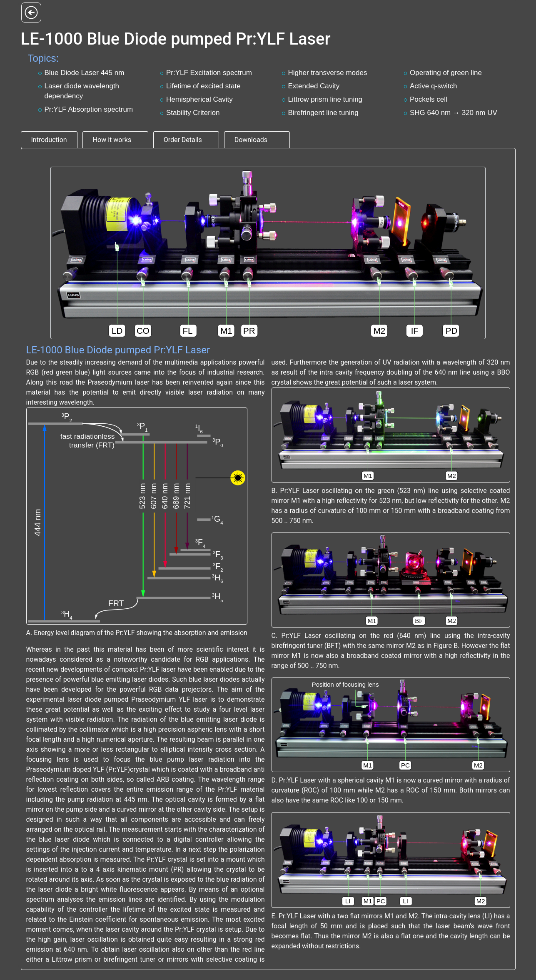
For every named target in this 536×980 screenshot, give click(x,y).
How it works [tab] (112, 140)
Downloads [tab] (251, 140)
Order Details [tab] (183, 140)
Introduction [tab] (49, 140)
